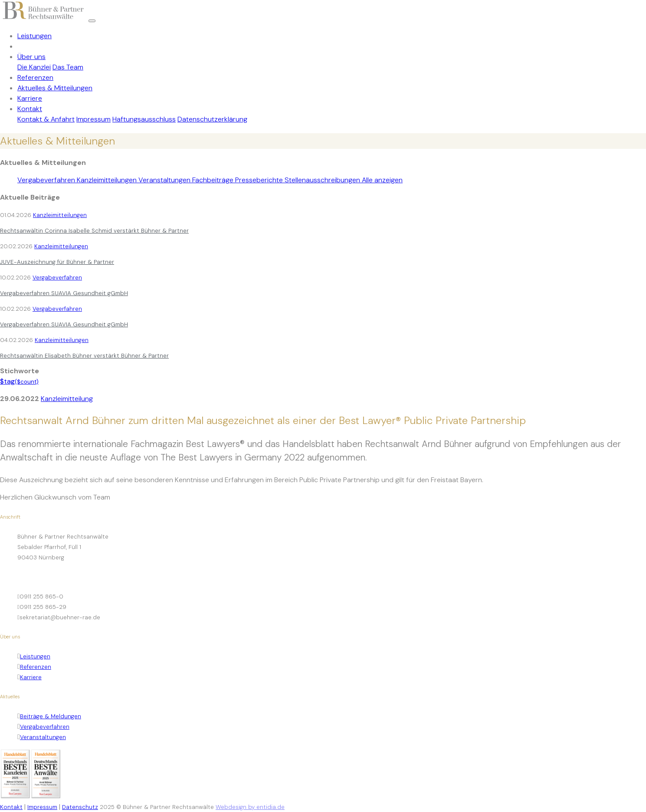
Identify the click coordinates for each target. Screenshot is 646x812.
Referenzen (35, 77)
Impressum (93, 119)
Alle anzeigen (382, 180)
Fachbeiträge (214, 180)
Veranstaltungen (165, 180)
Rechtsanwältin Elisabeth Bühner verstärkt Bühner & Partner (84, 356)
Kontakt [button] (30, 109)
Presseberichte (260, 180)
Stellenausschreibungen (323, 180)
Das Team (68, 67)
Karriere (30, 98)
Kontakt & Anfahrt (46, 119)
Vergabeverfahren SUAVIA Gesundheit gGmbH (64, 293)
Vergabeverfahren (47, 180)
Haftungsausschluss (144, 119)
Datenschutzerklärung (212, 119)
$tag (19, 381)
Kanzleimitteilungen (108, 180)
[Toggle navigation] (92, 21)
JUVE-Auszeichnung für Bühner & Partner (57, 262)
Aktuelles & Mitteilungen (55, 88)
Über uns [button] (31, 57)
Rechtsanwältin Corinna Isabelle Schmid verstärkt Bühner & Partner (94, 231)
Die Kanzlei (34, 67)
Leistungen (34, 36)
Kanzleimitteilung (67, 399)
